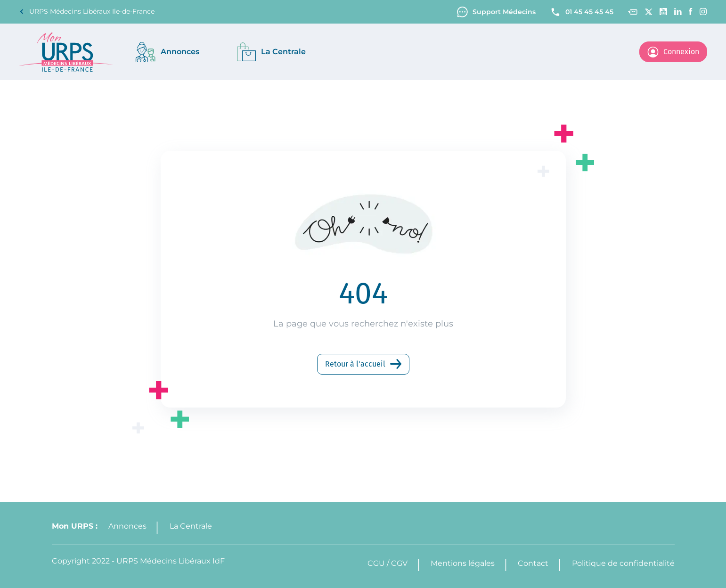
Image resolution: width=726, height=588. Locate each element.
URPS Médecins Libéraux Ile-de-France (87, 12)
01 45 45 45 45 (582, 12)
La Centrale (191, 526)
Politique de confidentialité (623, 563)
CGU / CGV (387, 563)
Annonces (127, 526)
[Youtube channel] (663, 12)
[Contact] (632, 12)
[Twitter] (649, 12)
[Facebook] (691, 12)
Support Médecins (496, 12)
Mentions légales (463, 563)
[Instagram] (703, 12)
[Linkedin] (678, 12)
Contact (533, 563)
